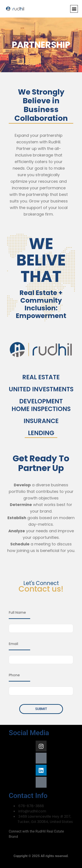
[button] (74, 9)
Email (13, 644)
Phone (14, 675)
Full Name (17, 613)
